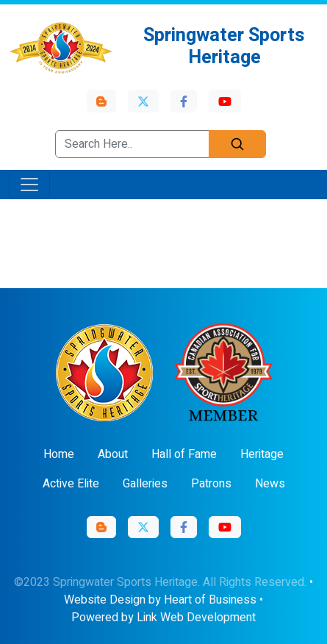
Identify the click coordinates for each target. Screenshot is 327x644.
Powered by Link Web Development (163, 618)
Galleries (145, 484)
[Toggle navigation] (29, 185)
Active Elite (71, 484)
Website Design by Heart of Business (160, 600)
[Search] (237, 144)
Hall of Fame (184, 454)
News (270, 484)
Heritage (262, 454)
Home (59, 454)
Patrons (211, 484)
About (113, 454)
